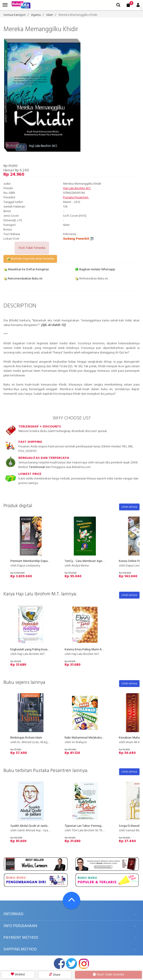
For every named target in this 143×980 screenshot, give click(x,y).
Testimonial (37, 467)
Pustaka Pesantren (76, 198)
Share (55, 975)
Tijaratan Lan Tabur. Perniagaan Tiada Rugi (93, 826)
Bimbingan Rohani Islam (26, 738)
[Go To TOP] (71, 901)
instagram (84, 964)
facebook (59, 964)
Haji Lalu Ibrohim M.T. (77, 188)
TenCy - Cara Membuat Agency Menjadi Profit (96, 561)
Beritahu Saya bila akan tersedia (30, 259)
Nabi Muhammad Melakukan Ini (86, 738)
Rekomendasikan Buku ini (23, 279)
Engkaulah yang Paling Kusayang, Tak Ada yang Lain (45, 650)
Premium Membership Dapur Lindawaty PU (39, 561)
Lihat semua (129, 507)
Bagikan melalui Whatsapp (95, 270)
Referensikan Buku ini (92, 279)
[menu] (5, 5)
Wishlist (18, 975)
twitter (71, 964)
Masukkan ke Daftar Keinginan (26, 270)
